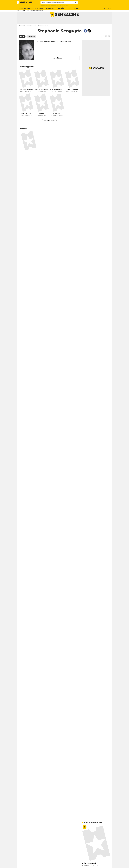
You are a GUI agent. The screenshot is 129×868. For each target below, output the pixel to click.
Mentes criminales (42, 97)
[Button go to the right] (109, 44)
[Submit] (76, 3)
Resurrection (26, 121)
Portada (21, 33)
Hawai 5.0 (57, 121)
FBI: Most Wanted (26, 97)
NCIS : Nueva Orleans (57, 97)
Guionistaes (33, 33)
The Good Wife (72, 97)
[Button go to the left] (106, 44)
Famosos (27, 33)
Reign (42, 121)
